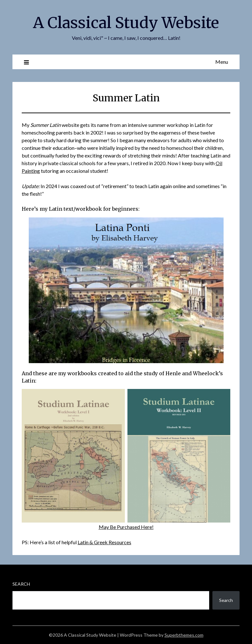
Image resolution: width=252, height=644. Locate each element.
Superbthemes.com (184, 635)
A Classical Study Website (126, 23)
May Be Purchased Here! (126, 527)
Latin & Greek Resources (104, 542)
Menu (222, 62)
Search (21, 584)
